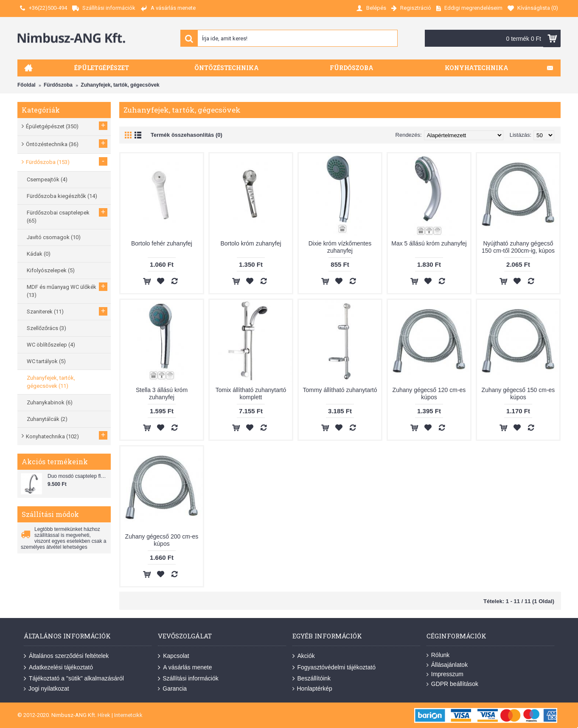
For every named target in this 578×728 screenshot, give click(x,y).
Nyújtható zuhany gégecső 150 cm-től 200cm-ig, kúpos (518, 247)
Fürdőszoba (58, 85)
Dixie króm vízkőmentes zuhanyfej (340, 247)
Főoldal (27, 85)
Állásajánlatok (447, 665)
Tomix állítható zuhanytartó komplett (251, 394)
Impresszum (445, 674)
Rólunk (438, 655)
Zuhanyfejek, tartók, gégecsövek (120, 85)
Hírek (104, 715)
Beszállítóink (312, 679)
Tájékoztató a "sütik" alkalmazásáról (74, 679)
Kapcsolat (173, 656)
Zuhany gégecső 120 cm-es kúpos (429, 394)
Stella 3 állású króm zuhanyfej (162, 394)
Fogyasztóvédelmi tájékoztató (334, 667)
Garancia (172, 689)
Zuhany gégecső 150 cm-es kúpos (518, 394)
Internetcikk (128, 715)
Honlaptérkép (312, 689)
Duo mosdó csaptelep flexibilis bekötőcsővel (78, 476)
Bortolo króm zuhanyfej (251, 243)
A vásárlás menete (185, 667)
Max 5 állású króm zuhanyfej (429, 243)
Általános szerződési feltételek (66, 656)
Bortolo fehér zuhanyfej (162, 243)
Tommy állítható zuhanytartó (340, 390)
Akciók (304, 656)
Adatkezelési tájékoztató (58, 667)
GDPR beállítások (452, 684)
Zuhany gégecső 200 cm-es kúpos (162, 540)
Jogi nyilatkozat (46, 689)
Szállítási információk (188, 679)
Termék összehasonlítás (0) (187, 135)
